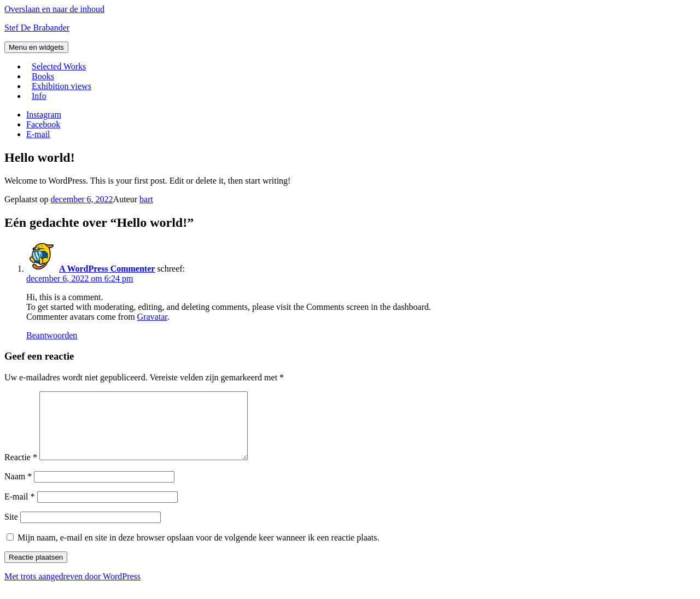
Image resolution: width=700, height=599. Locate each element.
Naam (18, 489)
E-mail (20, 510)
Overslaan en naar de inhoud (54, 9)
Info (39, 96)
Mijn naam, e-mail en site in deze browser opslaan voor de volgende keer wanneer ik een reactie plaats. (199, 551)
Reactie (21, 470)
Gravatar (152, 317)
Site (11, 530)
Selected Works (59, 66)
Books (43, 76)
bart (146, 199)
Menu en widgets (36, 47)
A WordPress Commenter (107, 269)
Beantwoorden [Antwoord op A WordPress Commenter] (52, 335)
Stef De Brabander (37, 28)
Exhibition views (62, 86)
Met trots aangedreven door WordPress (72, 589)
